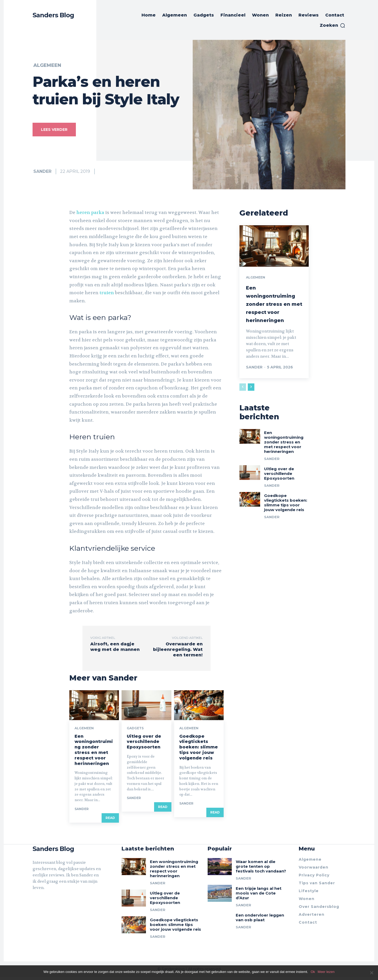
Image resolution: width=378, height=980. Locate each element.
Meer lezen (326, 972)
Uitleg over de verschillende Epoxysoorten (144, 744)
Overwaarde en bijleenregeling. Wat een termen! (178, 649)
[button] (333, 25)
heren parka (90, 212)
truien (107, 293)
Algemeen (47, 65)
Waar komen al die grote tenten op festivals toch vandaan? (261, 869)
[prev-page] (243, 394)
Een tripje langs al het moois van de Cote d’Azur (259, 896)
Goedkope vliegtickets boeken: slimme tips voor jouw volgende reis (199, 749)
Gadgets (135, 730)
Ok (313, 972)
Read (110, 820)
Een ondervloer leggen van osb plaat (260, 920)
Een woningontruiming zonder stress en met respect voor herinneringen (94, 752)
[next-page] (251, 394)
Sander (42, 171)
